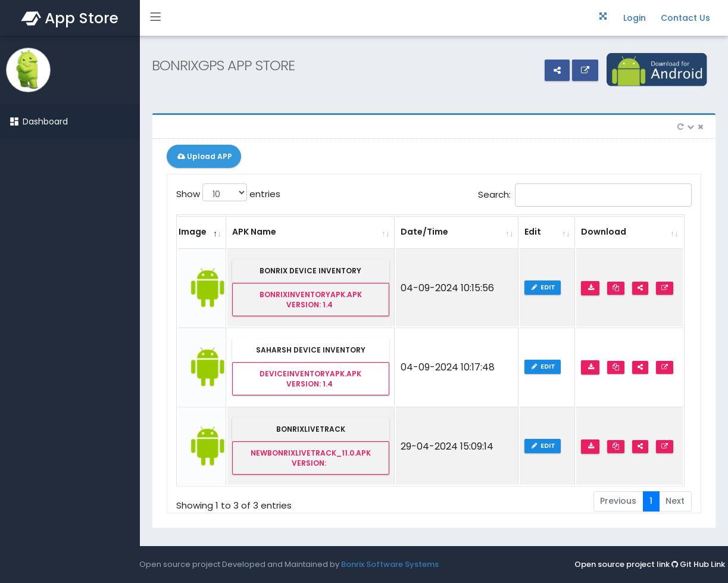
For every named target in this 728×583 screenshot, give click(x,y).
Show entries (228, 192)
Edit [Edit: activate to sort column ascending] (533, 232)
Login (635, 18)
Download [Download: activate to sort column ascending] (604, 232)
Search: (585, 195)
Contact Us (685, 18)
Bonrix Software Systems (390, 564)
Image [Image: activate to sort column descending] (193, 232)
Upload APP (204, 156)
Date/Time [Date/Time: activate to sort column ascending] (424, 232)
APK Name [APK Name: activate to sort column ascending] (254, 232)
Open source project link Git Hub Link (650, 564)
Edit (543, 287)
